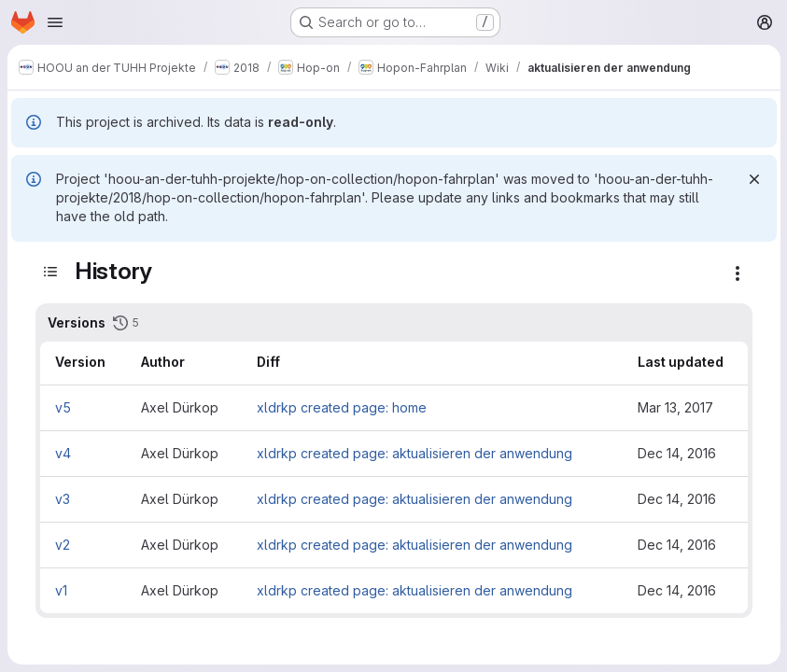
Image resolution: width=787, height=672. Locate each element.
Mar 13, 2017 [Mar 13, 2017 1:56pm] (675, 407)
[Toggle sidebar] (50, 272)
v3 (63, 499)
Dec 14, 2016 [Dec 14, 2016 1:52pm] (677, 499)
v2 (63, 545)
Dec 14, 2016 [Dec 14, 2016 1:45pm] (677, 590)
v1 (61, 590)
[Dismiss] (753, 179)
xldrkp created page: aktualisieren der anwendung (415, 453)
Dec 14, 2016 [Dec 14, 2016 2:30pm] (677, 453)
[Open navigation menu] (55, 22)
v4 (63, 453)
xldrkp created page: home (342, 407)
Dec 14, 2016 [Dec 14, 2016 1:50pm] (677, 545)
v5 (63, 407)
